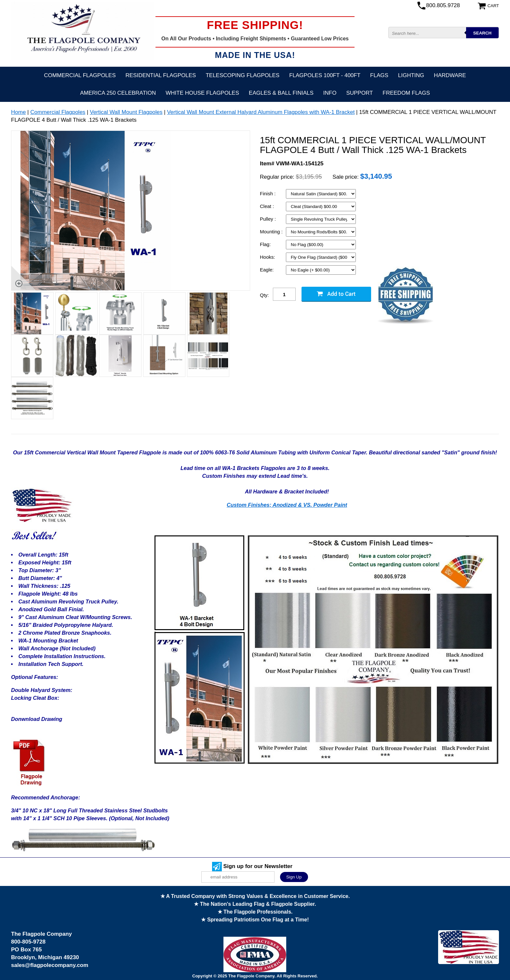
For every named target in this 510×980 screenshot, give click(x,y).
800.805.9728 (443, 5)
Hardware (450, 75)
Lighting (411, 75)
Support (359, 93)
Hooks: (268, 257)
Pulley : (268, 219)
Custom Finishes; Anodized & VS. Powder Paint (287, 505)
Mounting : (272, 232)
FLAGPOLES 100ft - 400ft (325, 75)
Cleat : (268, 206)
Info (330, 93)
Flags (379, 75)
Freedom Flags (406, 93)
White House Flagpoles (202, 93)
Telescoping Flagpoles (242, 75)
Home (18, 112)
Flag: (266, 244)
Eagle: (268, 270)
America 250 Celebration (118, 93)
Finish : (268, 193)
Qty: (264, 295)
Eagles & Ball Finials (281, 93)
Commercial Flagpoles (80, 75)
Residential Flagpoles (161, 75)
